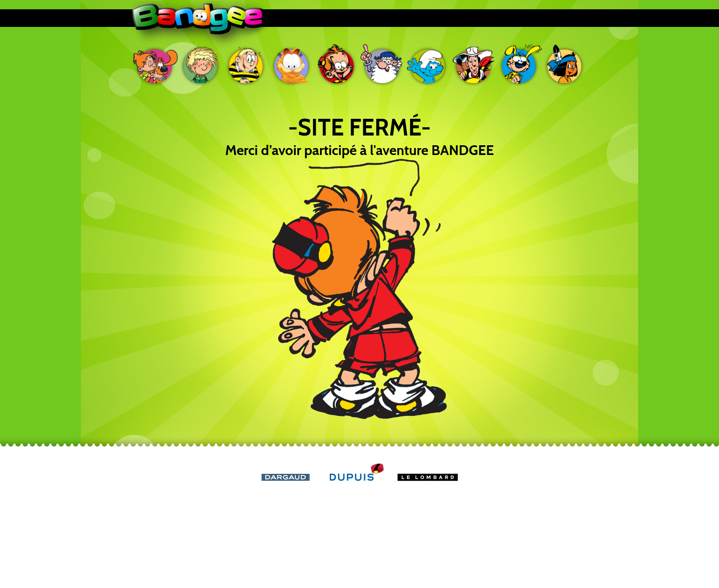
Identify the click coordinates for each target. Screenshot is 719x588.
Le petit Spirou (337, 65)
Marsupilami (519, 65)
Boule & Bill (155, 65)
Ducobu (246, 65)
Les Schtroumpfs (428, 65)
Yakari (565, 65)
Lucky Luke (474, 65)
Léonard (383, 65)
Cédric (201, 65)
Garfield (292, 65)
